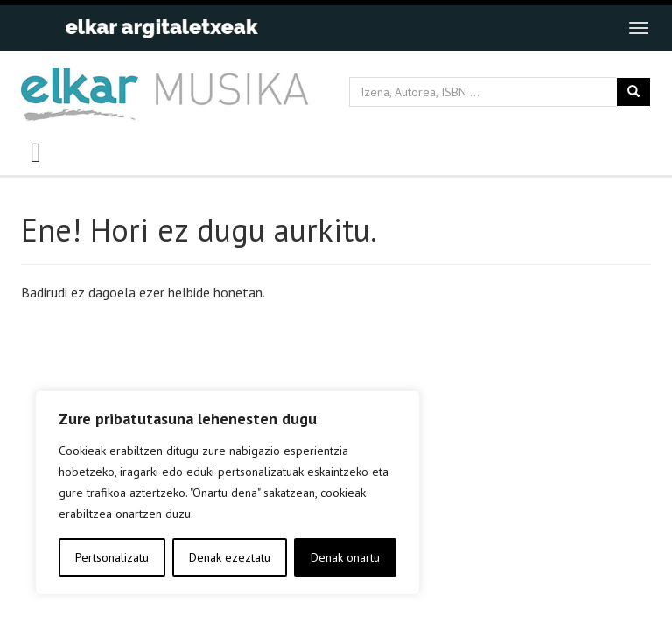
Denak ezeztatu (230, 557)
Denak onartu (345, 557)
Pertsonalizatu (112, 557)
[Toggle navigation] (639, 28)
